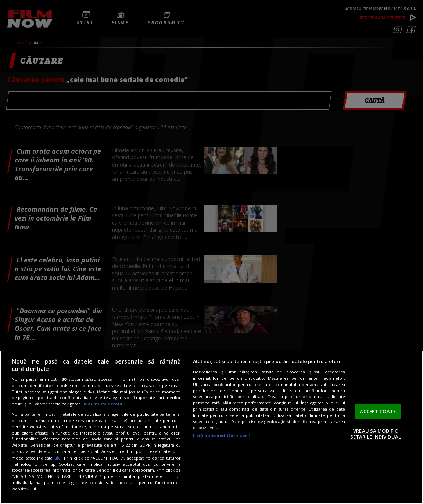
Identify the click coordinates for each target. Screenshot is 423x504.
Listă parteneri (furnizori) (222, 435)
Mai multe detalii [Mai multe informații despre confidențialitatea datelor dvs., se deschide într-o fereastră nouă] (103, 404)
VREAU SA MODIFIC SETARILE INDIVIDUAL (376, 434)
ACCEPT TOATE (378, 411)
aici (58, 458)
